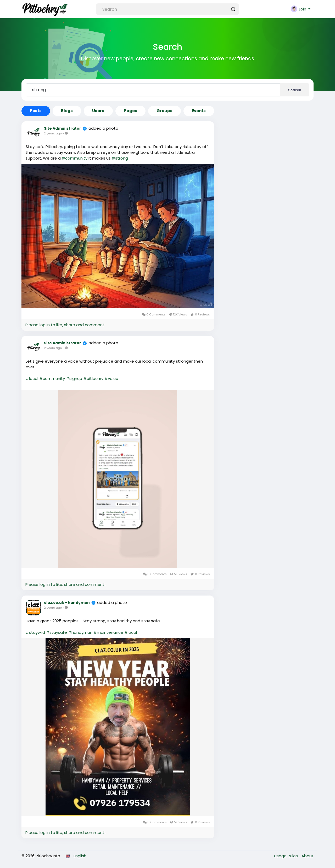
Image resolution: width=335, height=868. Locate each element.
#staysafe (57, 632)
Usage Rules (286, 856)
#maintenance (108, 632)
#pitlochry (93, 378)
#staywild (35, 632)
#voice (111, 378)
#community (75, 158)
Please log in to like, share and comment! (65, 325)
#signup (74, 378)
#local (32, 378)
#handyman (80, 632)
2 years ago (53, 133)
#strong (120, 158)
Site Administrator (63, 128)
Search (295, 90)
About (308, 856)
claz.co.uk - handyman (67, 603)
